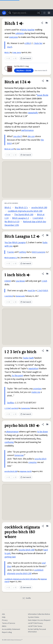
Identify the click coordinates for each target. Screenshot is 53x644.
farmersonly (20, 296)
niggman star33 (26, 471)
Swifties (11, 403)
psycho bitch (41, 459)
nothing (23, 252)
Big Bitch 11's (21, 208)
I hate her (38, 43)
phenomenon (12, 432)
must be (31, 291)
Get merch (26, 58)
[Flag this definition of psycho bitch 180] (47, 424)
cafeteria (20, 33)
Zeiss (18, 149)
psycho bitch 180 (39, 208)
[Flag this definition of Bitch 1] (46, 23)
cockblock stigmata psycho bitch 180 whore (21, 579)
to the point (17, 376)
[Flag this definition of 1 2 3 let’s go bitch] (47, 351)
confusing (9, 442)
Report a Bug (7, 632)
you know (20, 281)
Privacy (5, 620)
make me (36, 392)
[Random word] (38, 13)
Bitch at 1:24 (9, 149)
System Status (34, 617)
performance (27, 130)
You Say (8, 243)
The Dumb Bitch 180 (24, 215)
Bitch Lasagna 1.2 (21, 218)
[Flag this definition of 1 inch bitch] (47, 274)
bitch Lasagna (39, 252)
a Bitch (28, 43)
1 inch (44, 281)
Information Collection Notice (39, 614)
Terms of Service (9, 623)
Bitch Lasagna (19, 243)
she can (31, 136)
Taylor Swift (28, 358)
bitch (46, 291)
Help (4, 617)
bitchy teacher (28, 30)
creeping (33, 462)
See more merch (41, 71)
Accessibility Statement (11, 629)
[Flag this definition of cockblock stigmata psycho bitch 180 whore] (47, 526)
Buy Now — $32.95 (24, 71)
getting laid (10, 557)
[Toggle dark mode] (44, 13)
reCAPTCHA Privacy (35, 623)
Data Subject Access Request (39, 620)
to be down (42, 432)
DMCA (4, 626)
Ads (3, 614)
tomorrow (19, 455)
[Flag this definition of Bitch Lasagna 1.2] (47, 235)
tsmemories (26, 408)
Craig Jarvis (17, 53)
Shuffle (26, 598)
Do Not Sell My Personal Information (37, 631)
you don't (18, 136)
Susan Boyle (43, 95)
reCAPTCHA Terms (35, 626)
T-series (11, 252)
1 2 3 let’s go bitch (11, 408)
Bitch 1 (7, 53)
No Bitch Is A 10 (12, 222)
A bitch (8, 281)
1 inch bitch (38, 218)
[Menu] (49, 13)
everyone (13, 37)
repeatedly (33, 113)
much (10, 47)
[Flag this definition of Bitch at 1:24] (47, 81)
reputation (33, 369)
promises (37, 389)
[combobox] (24, 13)
